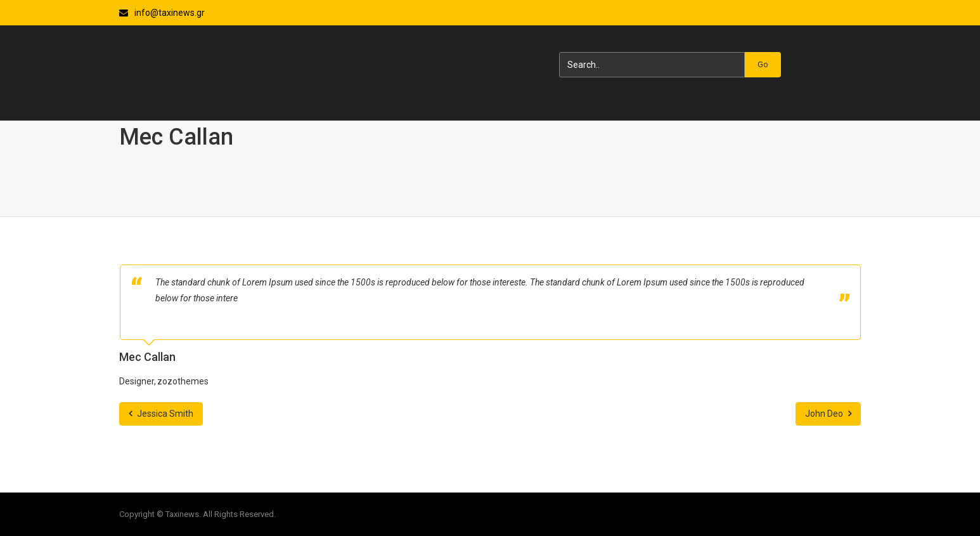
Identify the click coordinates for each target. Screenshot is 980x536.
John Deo (828, 414)
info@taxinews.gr (170, 13)
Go (763, 64)
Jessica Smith (161, 414)
